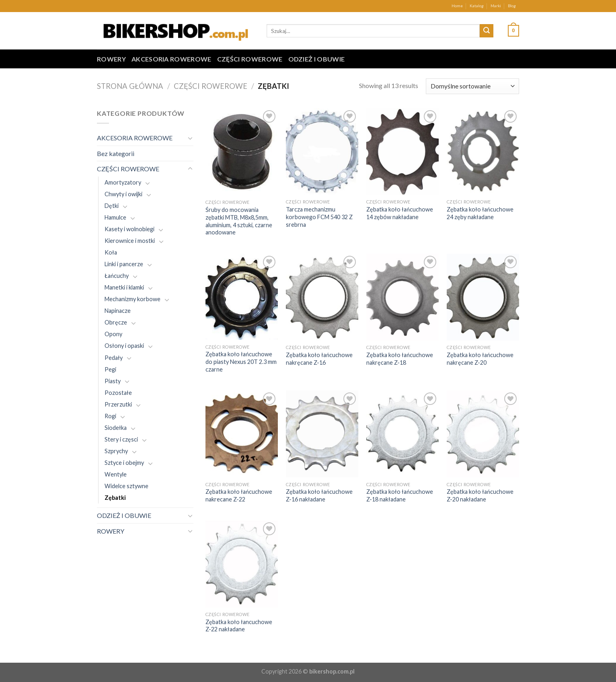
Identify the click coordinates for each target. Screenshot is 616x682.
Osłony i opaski (124, 346)
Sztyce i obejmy (124, 463)
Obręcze (116, 322)
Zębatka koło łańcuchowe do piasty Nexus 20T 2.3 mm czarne (241, 362)
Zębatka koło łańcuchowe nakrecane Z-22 (239, 495)
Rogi (110, 416)
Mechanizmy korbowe (132, 299)
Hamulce (115, 217)
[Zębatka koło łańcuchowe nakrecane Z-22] (242, 434)
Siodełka (116, 428)
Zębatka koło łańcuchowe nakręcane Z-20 (480, 359)
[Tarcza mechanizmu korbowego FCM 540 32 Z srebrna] (322, 152)
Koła (111, 252)
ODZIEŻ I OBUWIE (317, 59)
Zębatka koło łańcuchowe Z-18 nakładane (400, 495)
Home (457, 6)
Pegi (110, 369)
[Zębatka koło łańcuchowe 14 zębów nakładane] (402, 152)
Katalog (477, 6)
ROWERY (111, 59)
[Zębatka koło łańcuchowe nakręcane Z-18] (402, 297)
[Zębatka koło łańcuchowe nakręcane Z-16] (322, 297)
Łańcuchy (117, 276)
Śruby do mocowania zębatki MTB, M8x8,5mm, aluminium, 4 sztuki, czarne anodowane (239, 221)
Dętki (112, 206)
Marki (496, 6)
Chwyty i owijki (123, 194)
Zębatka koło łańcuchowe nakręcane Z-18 (400, 359)
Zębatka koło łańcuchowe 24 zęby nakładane (480, 213)
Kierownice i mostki (130, 241)
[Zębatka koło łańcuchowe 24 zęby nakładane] (483, 152)
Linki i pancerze (124, 264)
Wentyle (116, 474)
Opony (113, 334)
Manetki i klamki (124, 287)
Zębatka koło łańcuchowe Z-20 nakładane (480, 495)
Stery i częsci (121, 439)
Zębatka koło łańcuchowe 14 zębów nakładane (400, 213)
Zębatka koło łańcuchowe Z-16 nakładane (319, 495)
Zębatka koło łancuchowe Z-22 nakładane (239, 626)
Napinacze (118, 311)
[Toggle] (190, 138)
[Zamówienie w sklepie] (472, 86)
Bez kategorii (116, 153)
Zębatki (115, 498)
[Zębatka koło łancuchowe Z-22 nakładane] (242, 564)
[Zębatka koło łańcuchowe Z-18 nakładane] (402, 434)
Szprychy (116, 451)
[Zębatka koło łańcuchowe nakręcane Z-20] (483, 297)
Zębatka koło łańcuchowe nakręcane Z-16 (319, 359)
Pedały (114, 358)
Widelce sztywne (126, 486)
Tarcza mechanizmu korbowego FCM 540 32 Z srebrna (319, 217)
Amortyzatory (123, 182)
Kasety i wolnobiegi (129, 229)
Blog (512, 6)
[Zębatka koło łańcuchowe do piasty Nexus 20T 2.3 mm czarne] (242, 297)
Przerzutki (118, 404)
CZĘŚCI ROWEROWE (250, 59)
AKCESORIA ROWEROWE (171, 59)
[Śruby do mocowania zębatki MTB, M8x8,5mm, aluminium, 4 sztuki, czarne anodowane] (242, 152)
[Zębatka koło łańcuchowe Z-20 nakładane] (483, 434)
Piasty (113, 381)
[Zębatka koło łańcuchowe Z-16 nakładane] (322, 434)
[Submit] (487, 31)
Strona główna (130, 86)
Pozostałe (118, 393)
